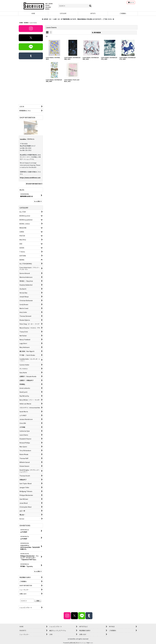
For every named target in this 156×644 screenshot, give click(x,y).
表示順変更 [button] (96, 32)
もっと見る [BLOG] (38, 201)
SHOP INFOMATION (34, 184)
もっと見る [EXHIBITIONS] (38, 571)
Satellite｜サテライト (27, 139)
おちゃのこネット (75, 643)
